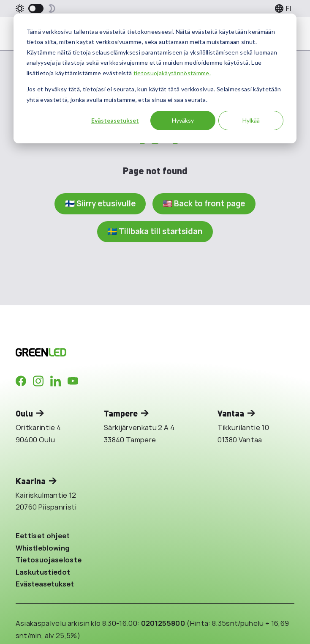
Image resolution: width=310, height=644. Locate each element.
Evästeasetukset (115, 120)
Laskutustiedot (43, 572)
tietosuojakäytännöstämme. (172, 73)
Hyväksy (183, 120)
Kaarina (31, 481)
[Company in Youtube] (73, 381)
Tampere (121, 413)
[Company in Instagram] (38, 381)
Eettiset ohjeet (43, 536)
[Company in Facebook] (21, 381)
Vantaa (231, 413)
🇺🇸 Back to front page (204, 203)
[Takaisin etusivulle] (118, 352)
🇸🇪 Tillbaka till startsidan (155, 231)
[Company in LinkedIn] (56, 381)
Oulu (24, 413)
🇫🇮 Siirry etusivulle (100, 203)
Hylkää (251, 120)
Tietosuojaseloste (49, 560)
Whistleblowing (43, 548)
